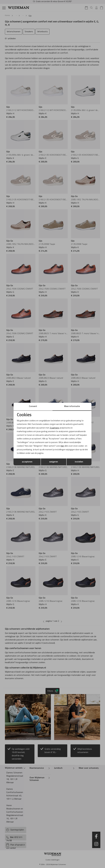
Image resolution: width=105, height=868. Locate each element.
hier (64, 446)
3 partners (55, 428)
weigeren (54, 462)
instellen (79, 462)
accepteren (27, 462)
